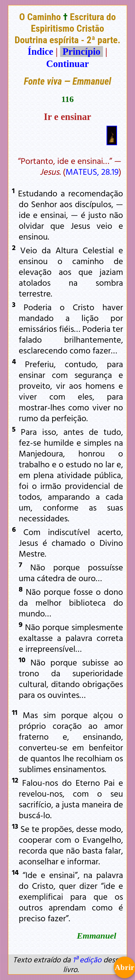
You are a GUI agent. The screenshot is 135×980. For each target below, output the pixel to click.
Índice (40, 52)
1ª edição (87, 959)
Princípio (81, 52)
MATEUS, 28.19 (92, 171)
